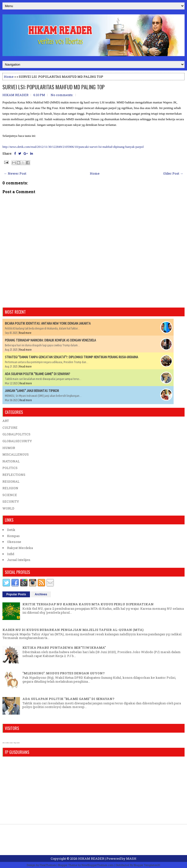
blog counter (17, 743)
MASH (131, 858)
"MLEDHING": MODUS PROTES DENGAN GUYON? (64, 673)
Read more (25, 333)
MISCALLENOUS (16, 454)
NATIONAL (11, 461)
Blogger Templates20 (147, 865)
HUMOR (9, 448)
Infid (11, 554)
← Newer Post (15, 173)
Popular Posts (16, 594)
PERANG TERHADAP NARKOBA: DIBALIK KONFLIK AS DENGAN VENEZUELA (50, 340)
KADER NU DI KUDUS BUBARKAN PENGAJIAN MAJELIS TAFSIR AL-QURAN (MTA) (73, 630)
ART (6, 421)
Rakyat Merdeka (20, 548)
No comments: (62, 95)
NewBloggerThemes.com (98, 865)
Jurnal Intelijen (19, 560)
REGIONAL (11, 481)
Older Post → (173, 173)
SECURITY (11, 501)
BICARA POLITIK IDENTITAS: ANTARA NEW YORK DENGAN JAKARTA (48, 323)
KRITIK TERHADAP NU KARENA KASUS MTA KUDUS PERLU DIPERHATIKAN (88, 604)
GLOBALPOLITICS (16, 434)
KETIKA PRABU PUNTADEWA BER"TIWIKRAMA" (64, 648)
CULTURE (10, 428)
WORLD (8, 508)
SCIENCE (10, 495)
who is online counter (8, 743)
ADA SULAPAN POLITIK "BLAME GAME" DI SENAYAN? (37, 374)
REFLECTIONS (14, 475)
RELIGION (10, 488)
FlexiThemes (48, 865)
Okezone (14, 542)
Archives (41, 594)
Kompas (13, 536)
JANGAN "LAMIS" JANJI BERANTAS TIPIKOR (32, 391)
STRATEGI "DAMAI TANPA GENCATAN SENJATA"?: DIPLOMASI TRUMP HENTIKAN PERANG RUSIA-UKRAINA (71, 357)
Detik (11, 530)
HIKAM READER (91, 858)
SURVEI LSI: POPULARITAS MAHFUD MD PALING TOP (54, 87)
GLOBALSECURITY (17, 441)
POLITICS (10, 468)
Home (9, 77)
